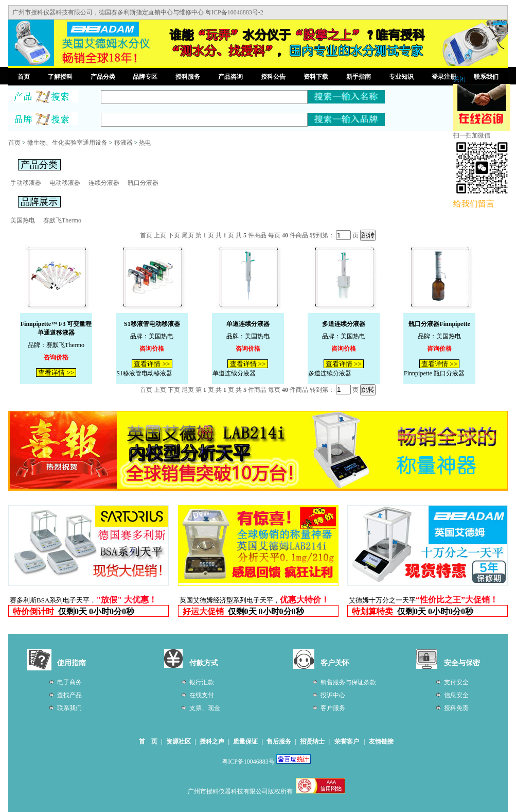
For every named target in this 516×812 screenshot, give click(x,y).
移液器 (123, 143)
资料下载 (316, 77)
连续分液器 (104, 183)
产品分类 (103, 77)
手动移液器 (26, 183)
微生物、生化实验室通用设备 (67, 143)
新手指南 (359, 77)
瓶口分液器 (143, 183)
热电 (145, 143)
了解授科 (60, 77)
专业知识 (401, 77)
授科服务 (188, 77)
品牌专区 (145, 77)
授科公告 (273, 77)
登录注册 (444, 77)
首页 (24, 77)
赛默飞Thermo (62, 220)
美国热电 (23, 220)
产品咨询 (230, 77)
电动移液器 (65, 183)
